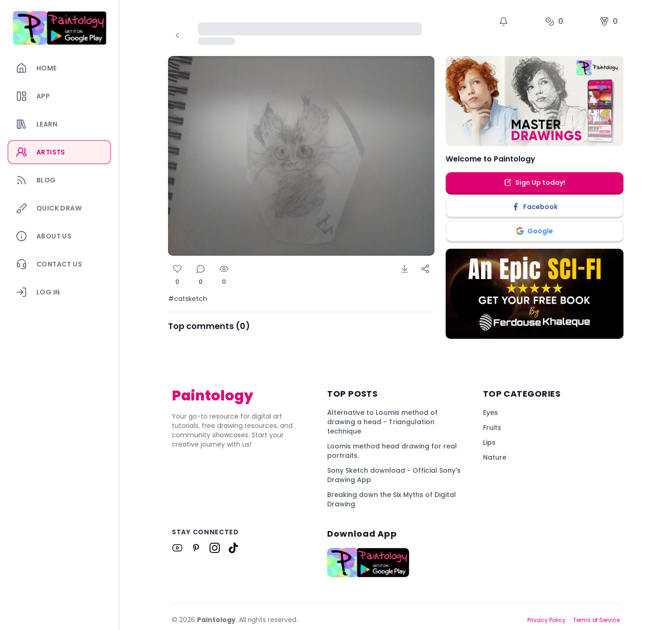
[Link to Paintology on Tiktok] (233, 548)
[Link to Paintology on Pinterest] (196, 548)
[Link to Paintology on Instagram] (215, 548)
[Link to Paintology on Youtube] (177, 548)
